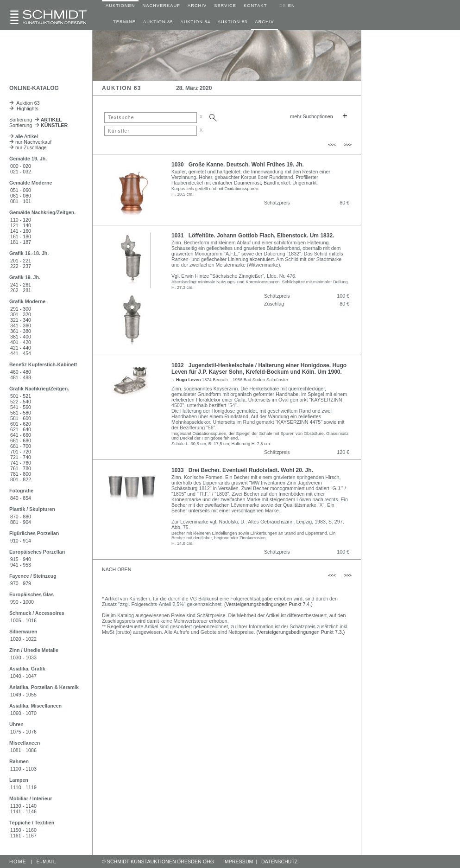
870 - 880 (21, 517)
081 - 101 (21, 201)
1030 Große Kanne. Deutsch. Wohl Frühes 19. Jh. (238, 165)
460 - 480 (21, 372)
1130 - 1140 (23, 806)
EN (292, 6)
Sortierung (36, 120)
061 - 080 (21, 196)
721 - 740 (21, 457)
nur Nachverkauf (30, 142)
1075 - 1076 (23, 732)
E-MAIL (47, 862)
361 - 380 (21, 331)
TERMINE (124, 22)
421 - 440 (21, 348)
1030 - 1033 (23, 657)
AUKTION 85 (158, 22)
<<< (332, 145)
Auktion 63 (25, 103)
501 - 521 (21, 396)
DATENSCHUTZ (280, 862)
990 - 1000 (22, 602)
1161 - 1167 (23, 836)
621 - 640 (21, 429)
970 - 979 (21, 583)
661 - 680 (21, 440)
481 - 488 (21, 377)
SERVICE (225, 6)
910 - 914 (21, 541)
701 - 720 (21, 452)
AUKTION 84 (195, 22)
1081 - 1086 (23, 750)
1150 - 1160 (23, 830)
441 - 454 (21, 353)
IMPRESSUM (238, 862)
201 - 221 (21, 261)
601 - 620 (21, 424)
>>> (348, 145)
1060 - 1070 (23, 713)
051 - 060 (21, 190)
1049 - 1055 (23, 695)
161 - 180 (21, 236)
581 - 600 (21, 418)
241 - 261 (21, 285)
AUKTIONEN (120, 6)
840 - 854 (21, 498)
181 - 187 (21, 242)
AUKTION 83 (233, 22)
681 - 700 (21, 446)
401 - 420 (21, 342)
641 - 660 (21, 435)
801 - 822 (21, 479)
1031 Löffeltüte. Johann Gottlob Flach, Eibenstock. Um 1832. (253, 236)
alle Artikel (24, 136)
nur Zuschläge (28, 147)
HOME (18, 862)
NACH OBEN (117, 569)
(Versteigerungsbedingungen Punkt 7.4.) (268, 604)
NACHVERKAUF (161, 6)
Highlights (24, 108)
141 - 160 (21, 231)
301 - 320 (21, 314)
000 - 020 (21, 166)
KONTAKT (255, 6)
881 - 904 (21, 522)
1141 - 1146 (23, 811)
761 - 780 (21, 468)
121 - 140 (21, 225)
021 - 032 (21, 172)
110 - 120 (21, 220)
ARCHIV (197, 6)
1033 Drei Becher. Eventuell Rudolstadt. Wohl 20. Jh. (242, 470)
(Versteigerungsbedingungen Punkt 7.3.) (301, 632)
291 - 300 (21, 309)
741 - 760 (21, 463)
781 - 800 (21, 474)
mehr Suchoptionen (311, 116)
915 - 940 (21, 559)
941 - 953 (21, 565)
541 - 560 (21, 407)
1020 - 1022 (23, 639)
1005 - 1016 (23, 620)
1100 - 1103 (23, 769)
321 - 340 (21, 320)
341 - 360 (21, 325)
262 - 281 (21, 290)
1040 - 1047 (23, 676)
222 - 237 (21, 266)
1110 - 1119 (23, 787)
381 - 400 (21, 337)
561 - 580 (21, 413)
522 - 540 (21, 402)
